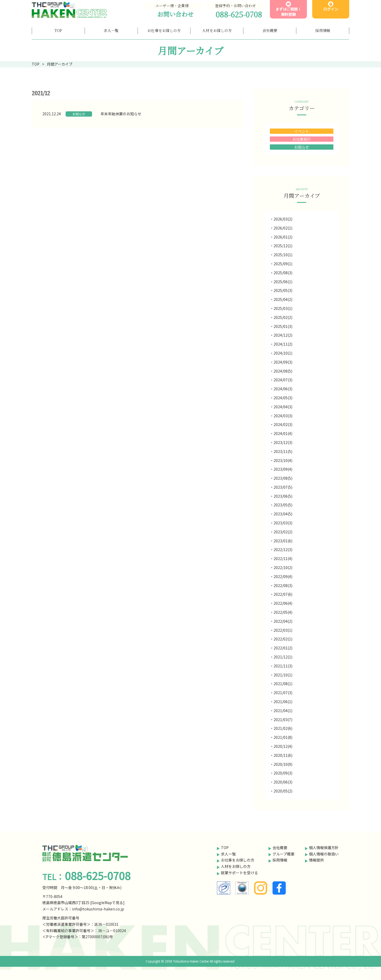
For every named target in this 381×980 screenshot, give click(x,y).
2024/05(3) (283, 398)
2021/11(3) (283, 666)
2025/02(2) (283, 317)
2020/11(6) (283, 755)
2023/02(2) (283, 532)
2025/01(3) (283, 326)
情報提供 (316, 860)
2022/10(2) (283, 567)
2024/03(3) (283, 416)
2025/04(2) (283, 299)
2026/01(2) (283, 237)
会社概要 (280, 848)
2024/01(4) (283, 433)
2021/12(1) (283, 657)
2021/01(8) (283, 737)
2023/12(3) (283, 442)
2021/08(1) (283, 684)
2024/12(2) (283, 335)
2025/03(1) (283, 308)
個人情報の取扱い (324, 854)
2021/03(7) (283, 720)
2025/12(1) (283, 246)
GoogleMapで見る (107, 903)
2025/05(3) (283, 290)
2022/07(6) (283, 594)
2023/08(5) (283, 478)
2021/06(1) (283, 702)
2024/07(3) (283, 380)
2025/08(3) (283, 273)
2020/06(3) (283, 782)
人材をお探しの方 (236, 866)
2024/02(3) (283, 424)
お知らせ (79, 114)
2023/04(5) (283, 514)
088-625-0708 (239, 14)
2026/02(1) (283, 228)
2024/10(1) (283, 353)
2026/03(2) (283, 219)
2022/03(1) (283, 630)
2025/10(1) (283, 255)
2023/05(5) (283, 505)
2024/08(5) (283, 371)
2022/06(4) (283, 603)
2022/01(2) (283, 648)
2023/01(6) (283, 541)
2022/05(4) (283, 612)
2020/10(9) (283, 764)
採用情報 (280, 860)
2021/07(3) (283, 693)
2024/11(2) (283, 344)
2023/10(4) (283, 460)
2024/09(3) (283, 362)
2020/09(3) (283, 773)
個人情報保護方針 (324, 848)
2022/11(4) (283, 558)
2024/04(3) (283, 407)
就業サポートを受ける (239, 873)
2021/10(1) (283, 675)
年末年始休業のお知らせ (121, 114)
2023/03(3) (283, 523)
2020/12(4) (283, 746)
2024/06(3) (283, 389)
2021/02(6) (283, 728)
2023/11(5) (283, 451)
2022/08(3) (283, 585)
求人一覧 (228, 854)
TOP (225, 848)
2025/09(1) (283, 264)
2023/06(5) (283, 496)
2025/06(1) (283, 282)
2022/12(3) (283, 549)
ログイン (331, 9)
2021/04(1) (283, 711)
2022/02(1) (283, 639)
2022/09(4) (283, 576)
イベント (302, 131)
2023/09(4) (283, 469)
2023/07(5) (283, 487)
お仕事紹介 (302, 139)
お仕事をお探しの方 (238, 860)
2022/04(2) (283, 621)
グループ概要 (284, 854)
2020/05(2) (283, 791)
